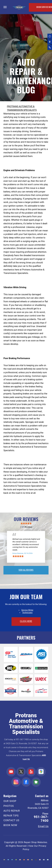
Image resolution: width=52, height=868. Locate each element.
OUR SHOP (10, 801)
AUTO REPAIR (12, 811)
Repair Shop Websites (35, 842)
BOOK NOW (10, 825)
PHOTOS (9, 806)
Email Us (43, 826)
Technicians (27, 613)
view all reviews (26, 570)
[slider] (26, 523)
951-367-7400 (22, 739)
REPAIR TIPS (11, 816)
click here (26, 621)
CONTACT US (11, 820)
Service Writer (27, 610)
